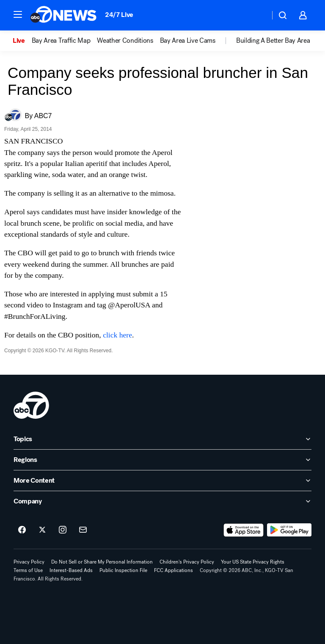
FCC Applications (174, 570)
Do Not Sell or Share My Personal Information (102, 562)
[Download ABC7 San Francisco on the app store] (244, 530)
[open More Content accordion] (162, 481)
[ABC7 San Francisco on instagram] (63, 530)
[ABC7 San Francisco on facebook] (22, 530)
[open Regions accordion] (162, 460)
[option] (22, 41)
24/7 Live (119, 15)
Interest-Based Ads (71, 570)
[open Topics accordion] (162, 439)
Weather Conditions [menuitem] (125, 41)
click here (117, 335)
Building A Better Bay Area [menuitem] (273, 41)
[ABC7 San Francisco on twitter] (42, 530)
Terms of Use (28, 570)
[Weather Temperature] (257, 15)
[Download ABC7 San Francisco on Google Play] (289, 530)
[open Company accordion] (162, 501)
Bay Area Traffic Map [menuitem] (61, 41)
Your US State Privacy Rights (253, 562)
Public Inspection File (123, 570)
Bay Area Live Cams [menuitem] (188, 41)
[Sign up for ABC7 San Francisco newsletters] (83, 530)
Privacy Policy (29, 562)
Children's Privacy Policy (187, 562)
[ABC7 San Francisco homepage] (63, 15)
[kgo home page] (31, 405)
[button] (18, 14)
